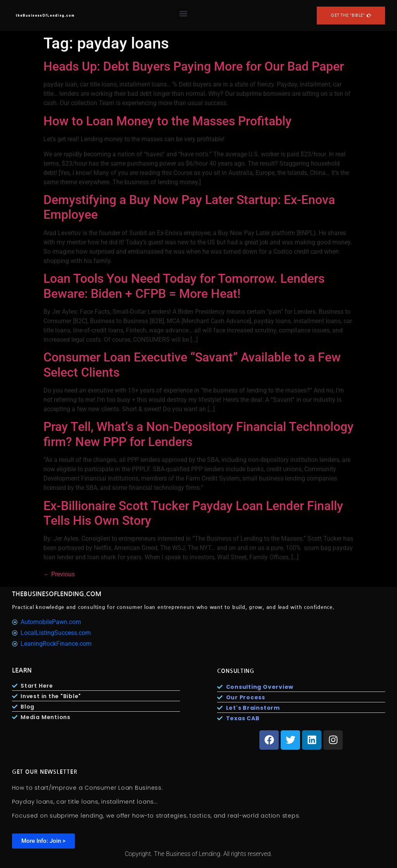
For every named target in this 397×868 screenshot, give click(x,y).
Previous (59, 574)
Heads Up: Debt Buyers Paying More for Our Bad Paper (194, 66)
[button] (183, 14)
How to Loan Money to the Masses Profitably (167, 121)
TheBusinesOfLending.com (57, 594)
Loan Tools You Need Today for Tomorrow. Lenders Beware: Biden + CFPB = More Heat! (184, 286)
